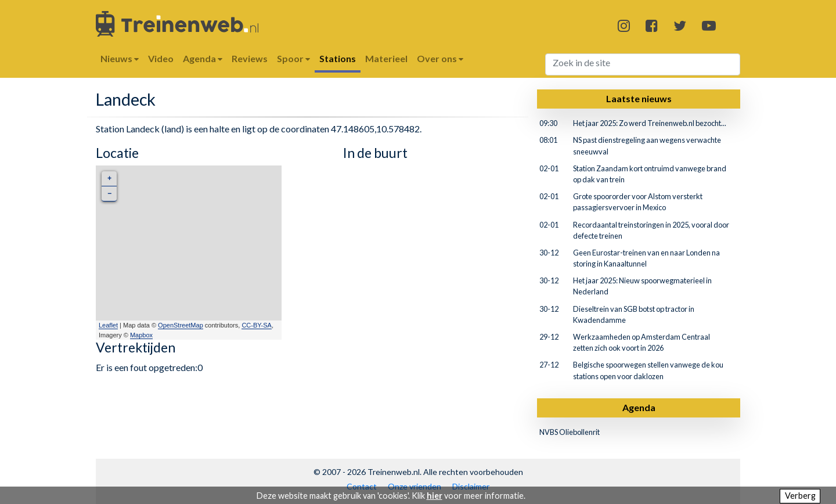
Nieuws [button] (120, 58)
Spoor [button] (293, 58)
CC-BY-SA (257, 325)
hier (435, 496)
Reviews (250, 58)
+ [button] (109, 179)
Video (161, 58)
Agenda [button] (203, 58)
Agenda (639, 407)
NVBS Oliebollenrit (570, 432)
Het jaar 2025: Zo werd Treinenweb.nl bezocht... (650, 123)
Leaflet (108, 325)
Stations (338, 58)
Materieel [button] (386, 58)
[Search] (643, 64)
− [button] (109, 194)
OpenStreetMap (181, 325)
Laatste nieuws (639, 98)
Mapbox (141, 335)
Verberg (800, 496)
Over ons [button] (440, 58)
